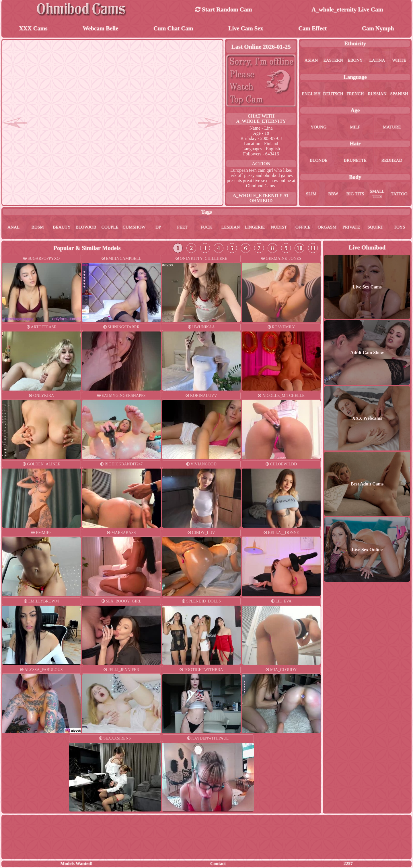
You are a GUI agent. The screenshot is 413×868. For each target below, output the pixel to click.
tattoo (399, 194)
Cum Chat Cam (173, 29)
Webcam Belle (101, 29)
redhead (392, 161)
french (355, 94)
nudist (279, 228)
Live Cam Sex (246, 29)
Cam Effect (312, 29)
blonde (318, 161)
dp (158, 228)
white (399, 61)
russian (377, 94)
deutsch (333, 94)
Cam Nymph (378, 29)
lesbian (231, 228)
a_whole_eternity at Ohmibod (261, 199)
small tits (377, 194)
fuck (207, 228)
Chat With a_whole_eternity (261, 119)
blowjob (86, 228)
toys (400, 228)
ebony (355, 61)
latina (377, 61)
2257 (348, 864)
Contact (218, 864)
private (351, 228)
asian (311, 61)
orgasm (327, 228)
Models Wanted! (76, 864)
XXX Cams (33, 29)
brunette (355, 161)
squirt (375, 228)
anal (13, 228)
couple (110, 228)
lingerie (255, 228)
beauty (62, 228)
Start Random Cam (224, 9)
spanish (399, 94)
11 (313, 249)
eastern (333, 61)
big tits (355, 194)
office (303, 228)
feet (182, 228)
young (319, 127)
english (311, 94)
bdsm (37, 228)
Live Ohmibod (367, 248)
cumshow (134, 228)
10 (300, 249)
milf (355, 127)
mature (392, 127)
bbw (333, 194)
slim (311, 194)
